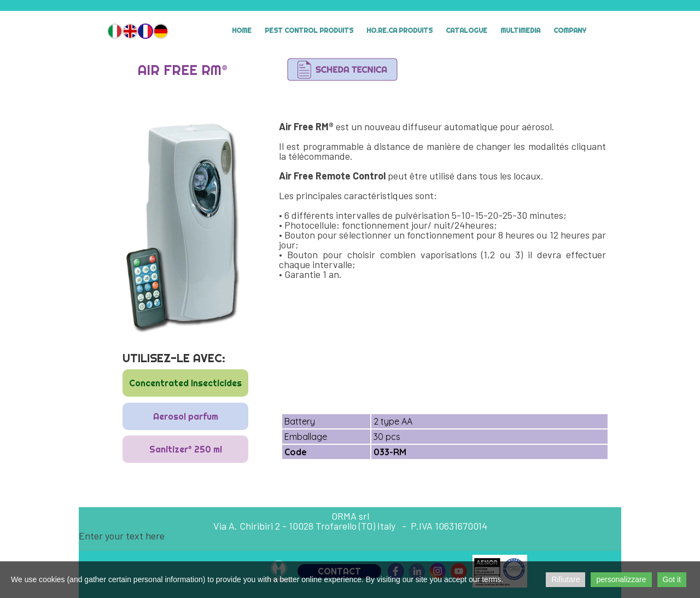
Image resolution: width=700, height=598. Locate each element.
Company (570, 30)
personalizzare (621, 579)
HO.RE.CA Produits (399, 30)
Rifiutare (565, 579)
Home (242, 30)
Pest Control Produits (309, 30)
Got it (672, 579)
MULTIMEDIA (520, 30)
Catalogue (466, 30)
